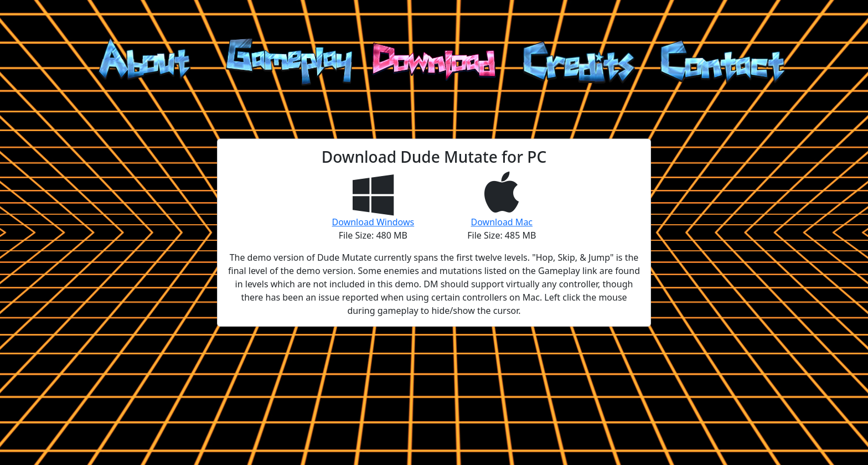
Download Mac (502, 222)
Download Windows (373, 222)
